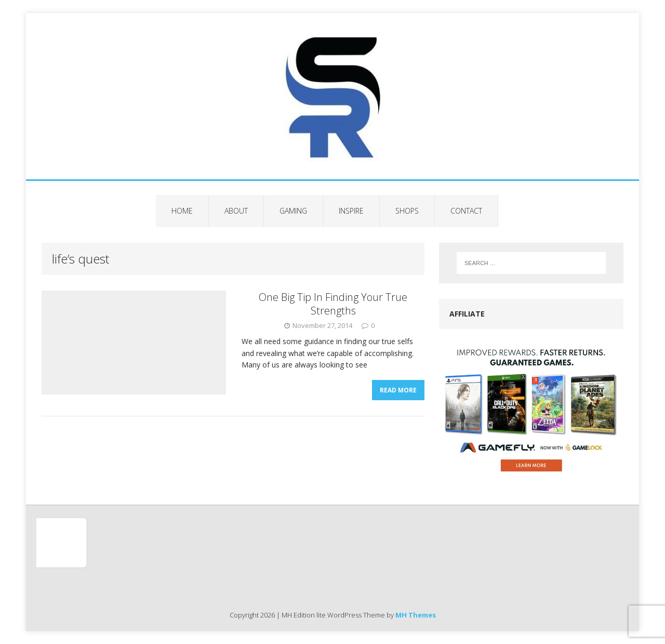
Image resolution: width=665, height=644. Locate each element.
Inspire (351, 211)
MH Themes (416, 615)
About (236, 211)
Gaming (293, 211)
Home (182, 211)
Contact (466, 211)
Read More (398, 390)
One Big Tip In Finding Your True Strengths (333, 304)
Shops (407, 211)
